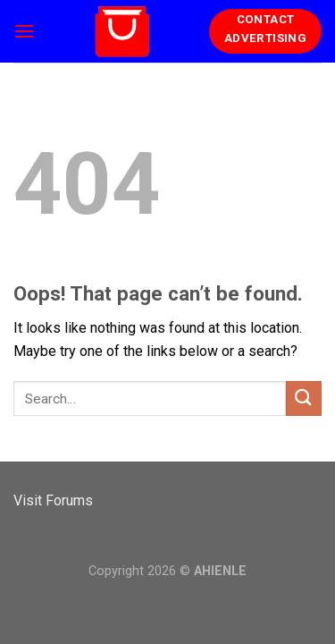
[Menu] (24, 31)
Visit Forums (53, 500)
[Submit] (304, 398)
